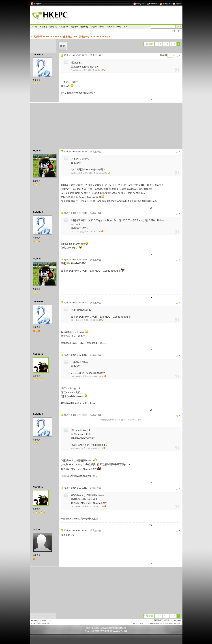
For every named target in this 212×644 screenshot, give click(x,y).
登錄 (180, 31)
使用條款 (95, 628)
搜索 (102, 27)
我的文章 (110, 27)
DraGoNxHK (38, 54)
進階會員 (36, 80)
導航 (119, 27)
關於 (88, 628)
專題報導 (43, 27)
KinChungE (38, 354)
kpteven (36, 530)
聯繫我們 (168, 620)
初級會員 (36, 555)
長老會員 (36, 376)
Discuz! (45, 620)
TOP (150, 100)
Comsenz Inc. (45, 623)
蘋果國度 (68, 37)
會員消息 (85, 27)
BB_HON (37, 151)
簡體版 (177, 4)
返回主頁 (158, 620)
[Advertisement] (106, 126)
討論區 (94, 27)
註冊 (173, 31)
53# (68, 263)
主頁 (35, 27)
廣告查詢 (122, 628)
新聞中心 (54, 27)
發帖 (63, 46)
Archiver (177, 620)
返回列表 (150, 44)
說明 (126, 27)
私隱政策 (104, 628)
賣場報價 (75, 27)
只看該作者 (96, 55)
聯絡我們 (113, 628)
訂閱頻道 (165, 4)
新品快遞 (64, 27)
